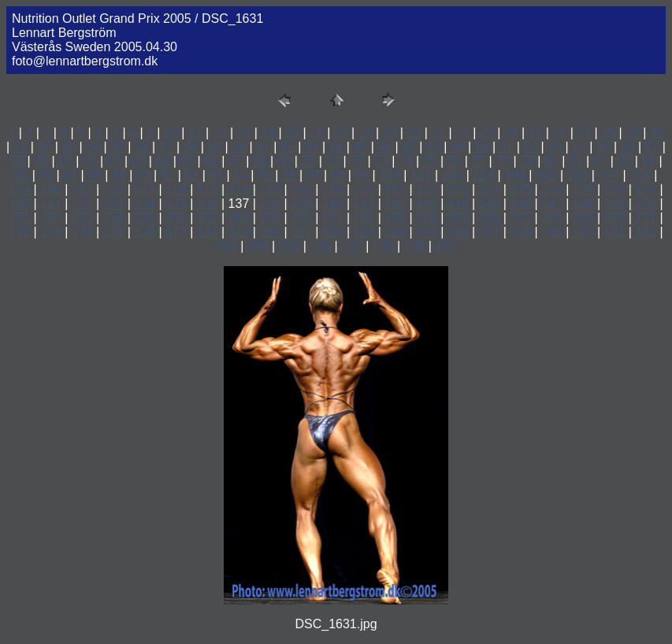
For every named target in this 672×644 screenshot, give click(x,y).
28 (608, 133)
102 (453, 175)
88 (95, 175)
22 (462, 133)
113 (145, 189)
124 (490, 189)
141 (364, 204)
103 (483, 175)
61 (90, 161)
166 (490, 218)
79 (527, 161)
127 (583, 189)
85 (22, 175)
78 (503, 161)
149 (615, 204)
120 (364, 189)
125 (520, 189)
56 (628, 147)
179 (239, 232)
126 (552, 189)
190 (583, 232)
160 (301, 218)
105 (546, 175)
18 (366, 133)
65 (187, 161)
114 (176, 189)
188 (520, 232)
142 (395, 204)
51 (507, 147)
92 (191, 175)
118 (301, 189)
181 (301, 232)
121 (395, 189)
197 (352, 246)
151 (19, 218)
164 (427, 218)
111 (82, 189)
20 (414, 133)
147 (552, 204)
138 (270, 204)
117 (270, 189)
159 (270, 218)
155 (145, 218)
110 (51, 189)
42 (288, 147)
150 (646, 204)
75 (430, 161)
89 (119, 175)
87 (70, 175)
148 (583, 204)
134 (145, 204)
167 (520, 218)
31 (20, 147)
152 (51, 218)
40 (239, 147)
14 (268, 133)
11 (195, 133)
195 (290, 246)
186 (458, 232)
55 (603, 147)
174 (82, 232)
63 (139, 161)
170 (615, 218)
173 (51, 232)
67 (236, 161)
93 (216, 175)
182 (333, 232)
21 (438, 133)
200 (446, 246)
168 (552, 218)
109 (19, 189)
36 (142, 147)
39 (214, 147)
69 (284, 161)
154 (114, 218)
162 (364, 218)
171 (646, 218)
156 (176, 218)
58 (17, 161)
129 (646, 189)
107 (609, 175)
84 (648, 161)
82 (600, 161)
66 (211, 161)
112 (114, 189)
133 (114, 204)
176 (145, 232)
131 (51, 204)
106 (578, 175)
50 (482, 147)
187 (490, 232)
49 (458, 147)
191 (615, 232)
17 (341, 133)
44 (336, 147)
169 (583, 218)
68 (260, 161)
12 (220, 133)
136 (208, 204)
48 (433, 147)
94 (240, 175)
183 (364, 232)
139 (301, 204)
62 (114, 161)
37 (166, 147)
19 (390, 133)
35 (117, 147)
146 (520, 204)
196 (320, 246)
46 (384, 147)
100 (390, 175)
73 (381, 161)
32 (44, 147)
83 (624, 161)
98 (337, 175)
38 (191, 147)
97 (314, 175)
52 (530, 147)
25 (536, 133)
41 (263, 147)
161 (333, 218)
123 (458, 189)
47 (409, 147)
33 (69, 147)
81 (576, 161)
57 (652, 147)
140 (333, 204)
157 (208, 218)
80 (551, 161)
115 (208, 189)
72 (357, 161)
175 (114, 232)
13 (243, 133)
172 (19, 232)
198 (383, 246)
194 (258, 246)
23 (487, 133)
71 (332, 161)
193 (226, 246)
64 (162, 161)
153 (82, 218)
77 (478, 161)
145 (490, 204)
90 (143, 175)
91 (168, 175)
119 (333, 189)
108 (640, 175)
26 (559, 133)
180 (270, 232)
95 (265, 175)
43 (312, 147)
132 (82, 204)
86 (46, 175)
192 (646, 232)
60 (65, 161)
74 (406, 161)
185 (427, 232)
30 (657, 133)
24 (511, 133)
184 (395, 232)
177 (176, 232)
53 (555, 147)
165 (458, 218)
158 (239, 218)
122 (427, 189)
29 (633, 133)
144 (458, 204)
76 (455, 161)
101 (421, 175)
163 (395, 218)
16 (317, 133)
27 (584, 133)
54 (579, 147)
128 (615, 189)
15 (292, 133)
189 (552, 232)
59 (41, 161)
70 (308, 161)
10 (171, 133)
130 (19, 204)
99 (362, 175)
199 (415, 246)
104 (515, 175)
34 (93, 147)
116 (239, 189)
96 (289, 175)
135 (176, 204)
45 (360, 147)
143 (427, 204)
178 (208, 232)
